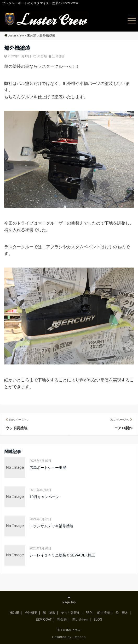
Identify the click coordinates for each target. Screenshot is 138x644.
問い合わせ (80, 620)
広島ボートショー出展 (48, 468)
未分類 (42, 56)
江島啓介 (59, 56)
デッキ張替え (71, 613)
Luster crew (71, 630)
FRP (89, 613)
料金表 (62, 620)
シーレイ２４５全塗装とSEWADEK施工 (62, 555)
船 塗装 (49, 613)
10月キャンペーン (44, 497)
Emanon (79, 637)
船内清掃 (103, 613)
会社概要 (31, 613)
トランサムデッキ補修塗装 (51, 526)
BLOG (98, 620)
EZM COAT (44, 620)
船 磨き (122, 613)
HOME (14, 613)
